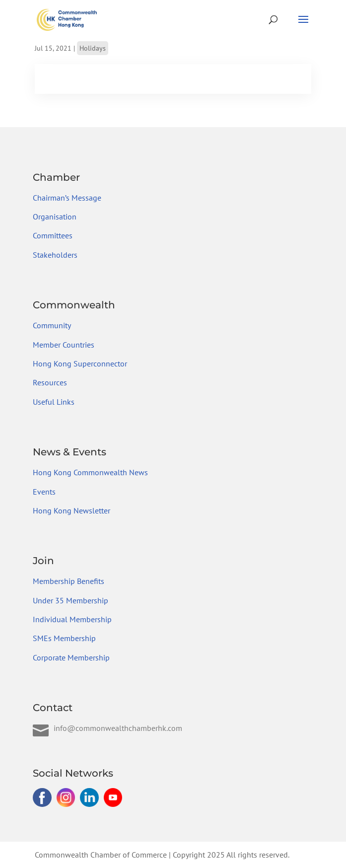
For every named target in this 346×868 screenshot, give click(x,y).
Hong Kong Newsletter (71, 510)
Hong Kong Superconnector (80, 363)
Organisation (55, 217)
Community (52, 325)
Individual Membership (72, 619)
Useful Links (54, 402)
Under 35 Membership (70, 600)
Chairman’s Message (67, 198)
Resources (50, 382)
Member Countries (64, 345)
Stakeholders (55, 255)
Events (44, 492)
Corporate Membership (71, 657)
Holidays (93, 48)
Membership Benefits (69, 581)
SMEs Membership (64, 638)
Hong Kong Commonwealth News (90, 472)
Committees (53, 235)
